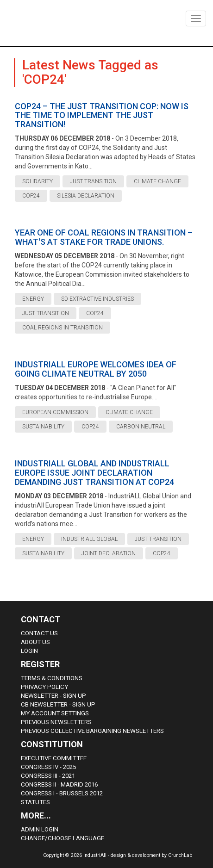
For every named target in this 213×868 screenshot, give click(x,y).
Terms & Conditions (52, 678)
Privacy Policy (44, 687)
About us (35, 642)
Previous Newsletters (56, 722)
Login (29, 651)
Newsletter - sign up (53, 696)
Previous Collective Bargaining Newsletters (92, 731)
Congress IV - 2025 (48, 767)
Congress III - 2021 (48, 776)
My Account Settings (55, 713)
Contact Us (39, 633)
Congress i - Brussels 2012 (62, 793)
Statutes (35, 802)
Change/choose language (63, 838)
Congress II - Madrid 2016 (59, 784)
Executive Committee (54, 758)
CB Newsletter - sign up (58, 704)
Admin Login (40, 829)
